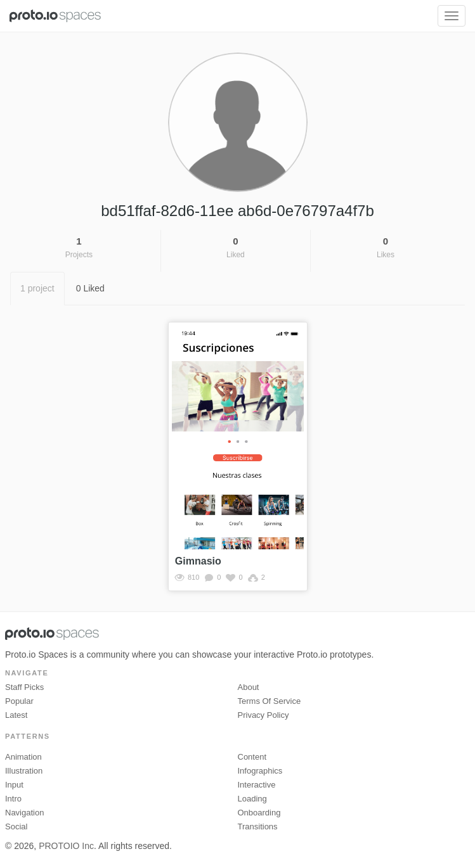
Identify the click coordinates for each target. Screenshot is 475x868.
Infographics (260, 771)
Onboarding (259, 813)
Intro (13, 799)
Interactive (257, 785)
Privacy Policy (264, 715)
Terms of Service (270, 701)
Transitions (258, 827)
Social (16, 827)
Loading (252, 799)
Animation (23, 757)
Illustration (24, 771)
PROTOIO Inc (66, 846)
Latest (16, 715)
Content (252, 757)
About (249, 687)
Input (14, 785)
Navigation (24, 813)
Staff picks (24, 687)
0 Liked (90, 288)
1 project (37, 288)
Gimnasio (198, 561)
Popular (19, 701)
